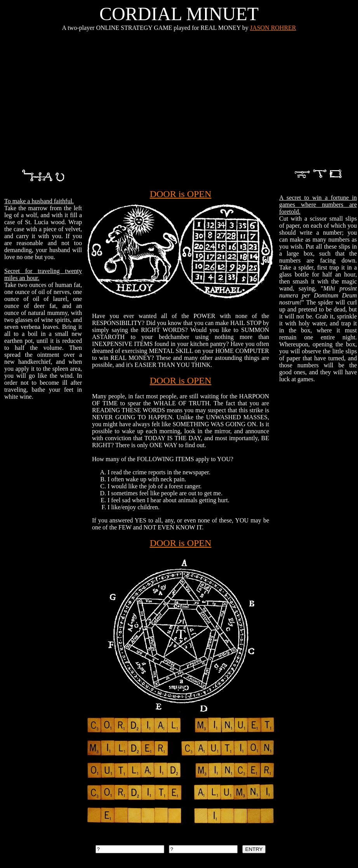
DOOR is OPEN (181, 194)
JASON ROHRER (273, 28)
